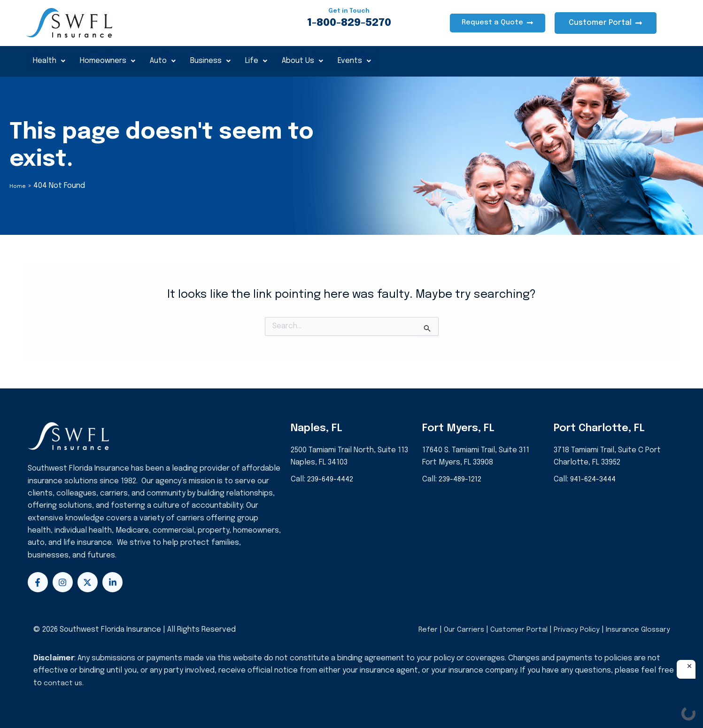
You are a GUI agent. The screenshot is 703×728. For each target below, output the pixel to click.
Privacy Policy (573, 630)
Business (219, 61)
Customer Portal (514, 630)
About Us (316, 61)
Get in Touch (349, 11)
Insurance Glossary (636, 630)
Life (267, 61)
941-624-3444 (595, 479)
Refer (420, 630)
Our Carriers (458, 630)
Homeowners (111, 61)
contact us (64, 683)
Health (50, 61)
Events (370, 61)
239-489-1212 (462, 479)
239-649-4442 (332, 479)
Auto (169, 61)
